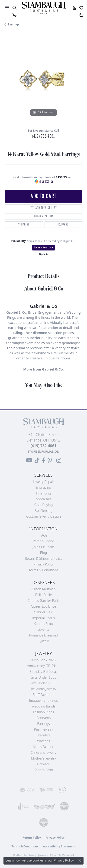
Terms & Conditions (44, 570)
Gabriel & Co (43, 612)
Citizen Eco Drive (43, 606)
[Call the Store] (43, 446)
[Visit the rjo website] (62, 790)
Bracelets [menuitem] (44, 735)
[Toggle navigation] (7, 8)
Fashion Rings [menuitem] (43, 712)
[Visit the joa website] (24, 806)
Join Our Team (44, 547)
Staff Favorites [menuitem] (44, 695)
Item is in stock (44, 247)
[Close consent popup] (80, 861)
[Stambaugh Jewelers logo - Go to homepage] (44, 8)
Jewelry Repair (43, 482)
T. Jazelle (43, 641)
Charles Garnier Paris (44, 601)
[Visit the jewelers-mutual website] (44, 806)
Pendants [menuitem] (44, 718)
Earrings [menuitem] (43, 724)
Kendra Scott (43, 624)
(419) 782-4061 (43, 136)
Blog (44, 553)
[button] (14, 8)
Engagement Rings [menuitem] (43, 700)
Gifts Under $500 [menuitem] (43, 677)
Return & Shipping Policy (43, 558)
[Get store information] (43, 452)
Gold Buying (44, 505)
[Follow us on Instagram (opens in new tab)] (59, 460)
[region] (43, 79)
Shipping (24, 224)
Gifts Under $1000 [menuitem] (44, 683)
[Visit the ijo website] (46, 790)
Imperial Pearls (44, 618)
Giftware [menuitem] (43, 764)
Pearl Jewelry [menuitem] (43, 729)
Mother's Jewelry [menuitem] (43, 758)
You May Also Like (44, 385)
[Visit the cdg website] (64, 806)
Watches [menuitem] (43, 741)
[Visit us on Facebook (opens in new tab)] (43, 460)
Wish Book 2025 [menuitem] (43, 660)
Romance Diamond (43, 635)
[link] (14, 15)
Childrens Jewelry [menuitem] (43, 752)
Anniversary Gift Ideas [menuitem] (43, 666)
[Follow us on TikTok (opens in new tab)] (37, 460)
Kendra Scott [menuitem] (43, 770)
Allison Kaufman (43, 589)
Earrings (14, 24)
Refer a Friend (43, 541)
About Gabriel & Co (44, 289)
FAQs (43, 535)
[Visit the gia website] (27, 790)
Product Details (43, 276)
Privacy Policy (43, 564)
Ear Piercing (44, 511)
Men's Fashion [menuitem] (43, 747)
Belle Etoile (43, 595)
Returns (64, 224)
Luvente (43, 629)
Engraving (44, 487)
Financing (43, 493)
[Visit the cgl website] (44, 822)
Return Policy (32, 838)
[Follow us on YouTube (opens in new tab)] (29, 460)
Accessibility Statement (59, 846)
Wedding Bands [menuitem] (43, 706)
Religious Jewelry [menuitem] (43, 689)
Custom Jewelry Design (43, 516)
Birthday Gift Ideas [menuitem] (43, 672)
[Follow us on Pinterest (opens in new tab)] (50, 460)
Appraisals (43, 499)
